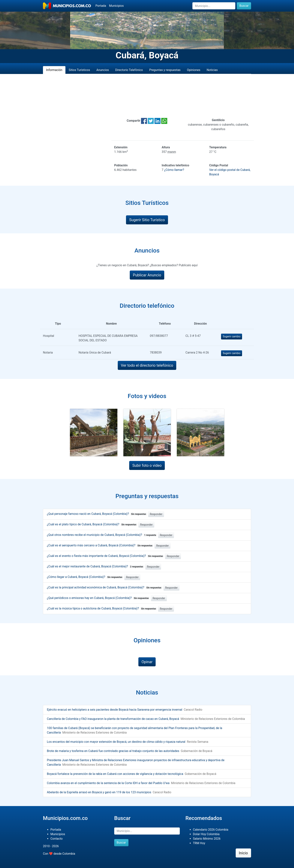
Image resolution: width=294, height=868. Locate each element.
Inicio (243, 853)
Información (54, 70)
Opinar (147, 662)
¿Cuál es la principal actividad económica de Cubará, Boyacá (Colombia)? (105, 587)
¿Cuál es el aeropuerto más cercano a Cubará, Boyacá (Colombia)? (100, 545)
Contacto (57, 839)
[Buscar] (214, 6)
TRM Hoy (199, 843)
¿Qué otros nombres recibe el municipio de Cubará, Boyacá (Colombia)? (102, 535)
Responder (156, 514)
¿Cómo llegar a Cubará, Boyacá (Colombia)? (85, 577)
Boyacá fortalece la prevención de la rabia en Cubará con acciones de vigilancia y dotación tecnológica (115, 774)
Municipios (116, 6)
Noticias (212, 70)
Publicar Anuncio (147, 275)
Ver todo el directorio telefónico (147, 365)
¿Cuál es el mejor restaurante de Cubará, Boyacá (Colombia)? (96, 566)
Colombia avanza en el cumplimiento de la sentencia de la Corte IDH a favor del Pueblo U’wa (108, 783)
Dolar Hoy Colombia (206, 834)
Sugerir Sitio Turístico (147, 220)
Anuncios (103, 70)
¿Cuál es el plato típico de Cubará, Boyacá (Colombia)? (92, 524)
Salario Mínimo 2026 (207, 839)
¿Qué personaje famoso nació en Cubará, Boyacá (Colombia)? (97, 514)
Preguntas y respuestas (165, 70)
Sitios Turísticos (79, 70)
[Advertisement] (147, 96)
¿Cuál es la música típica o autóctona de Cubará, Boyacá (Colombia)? (102, 608)
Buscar (244, 6)
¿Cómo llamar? (174, 170)
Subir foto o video (147, 465)
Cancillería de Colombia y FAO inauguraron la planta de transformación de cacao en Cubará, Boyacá (113, 719)
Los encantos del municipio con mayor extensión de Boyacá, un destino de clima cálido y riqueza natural (116, 742)
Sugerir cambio (232, 336)
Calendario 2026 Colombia (211, 830)
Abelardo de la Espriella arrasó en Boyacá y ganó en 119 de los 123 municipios (99, 792)
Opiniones (194, 70)
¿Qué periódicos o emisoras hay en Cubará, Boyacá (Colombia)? (99, 598)
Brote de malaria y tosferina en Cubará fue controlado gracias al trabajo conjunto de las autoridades (113, 751)
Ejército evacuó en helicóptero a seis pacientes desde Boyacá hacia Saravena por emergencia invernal (115, 710)
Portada (101, 6)
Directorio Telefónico (129, 70)
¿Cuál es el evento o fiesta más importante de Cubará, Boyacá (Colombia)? (106, 556)
